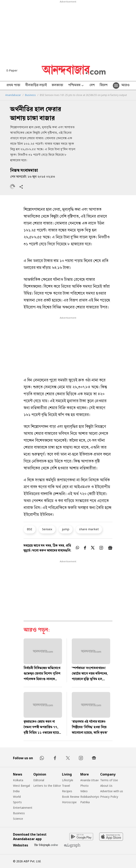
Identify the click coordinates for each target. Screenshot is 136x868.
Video (84, 791)
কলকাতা (57, 86)
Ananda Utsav (89, 780)
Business (30, 95)
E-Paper (12, 70)
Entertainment (23, 808)
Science (18, 819)
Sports (17, 802)
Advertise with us (112, 791)
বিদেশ (104, 86)
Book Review (71, 797)
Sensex (47, 529)
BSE (30, 529)
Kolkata (18, 780)
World (17, 797)
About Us (106, 786)
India (16, 791)
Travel (66, 786)
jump (66, 529)
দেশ (92, 86)
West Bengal (21, 786)
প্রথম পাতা (13, 86)
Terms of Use (109, 780)
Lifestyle (68, 780)
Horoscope (69, 802)
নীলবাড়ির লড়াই (36, 86)
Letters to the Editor (47, 786)
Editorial (39, 780)
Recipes (67, 791)
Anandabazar (13, 95)
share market (89, 529)
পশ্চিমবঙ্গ (76, 86)
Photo (84, 786)
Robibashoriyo (90, 797)
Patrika (85, 802)
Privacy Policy (109, 797)
